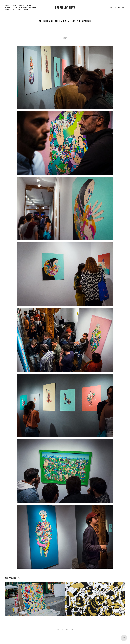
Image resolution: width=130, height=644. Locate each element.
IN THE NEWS (17, 10)
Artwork (22, 6)
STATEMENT (9, 8)
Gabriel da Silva (65, 8)
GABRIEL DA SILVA (11, 6)
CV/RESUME (33, 8)
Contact (8, 10)
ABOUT (29, 6)
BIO (16, 8)
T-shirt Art (23, 8)
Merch (26, 10)
